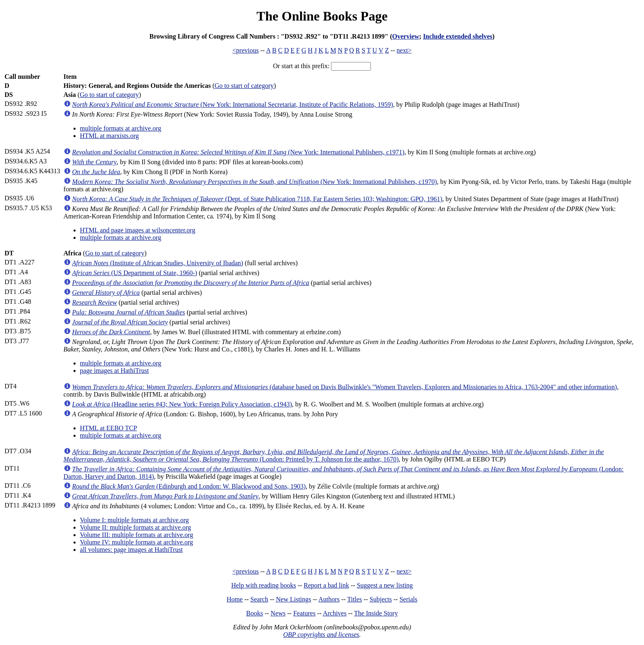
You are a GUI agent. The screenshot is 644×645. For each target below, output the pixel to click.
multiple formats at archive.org (121, 128)
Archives (335, 613)
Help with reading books (264, 585)
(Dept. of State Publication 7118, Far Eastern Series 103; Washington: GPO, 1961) (257, 199)
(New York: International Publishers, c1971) (238, 152)
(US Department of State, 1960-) (135, 273)
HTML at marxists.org (110, 136)
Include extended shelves (458, 36)
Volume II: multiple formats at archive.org (136, 527)
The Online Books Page (322, 16)
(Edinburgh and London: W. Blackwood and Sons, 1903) (189, 486)
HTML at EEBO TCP (109, 428)
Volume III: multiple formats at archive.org (137, 535)
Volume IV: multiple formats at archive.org (137, 542)
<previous (246, 50)
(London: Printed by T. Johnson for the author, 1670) (334, 456)
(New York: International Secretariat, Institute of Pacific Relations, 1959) (233, 104)
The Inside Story (376, 613)
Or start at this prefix (300, 66)
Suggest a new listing (385, 585)
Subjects (381, 599)
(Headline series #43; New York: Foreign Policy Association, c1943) (182, 404)
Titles (354, 599)
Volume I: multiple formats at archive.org (135, 520)
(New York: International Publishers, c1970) (255, 182)
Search (260, 599)
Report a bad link (326, 585)
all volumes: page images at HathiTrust (131, 550)
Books (254, 613)
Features (304, 613)
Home (235, 599)
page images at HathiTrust (115, 371)
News (278, 613)
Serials (409, 599)
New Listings (294, 599)
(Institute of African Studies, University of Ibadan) (158, 263)
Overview (406, 36)
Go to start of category (244, 86)
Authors (329, 599)
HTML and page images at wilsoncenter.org (138, 230)
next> (404, 50)
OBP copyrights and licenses (321, 635)
